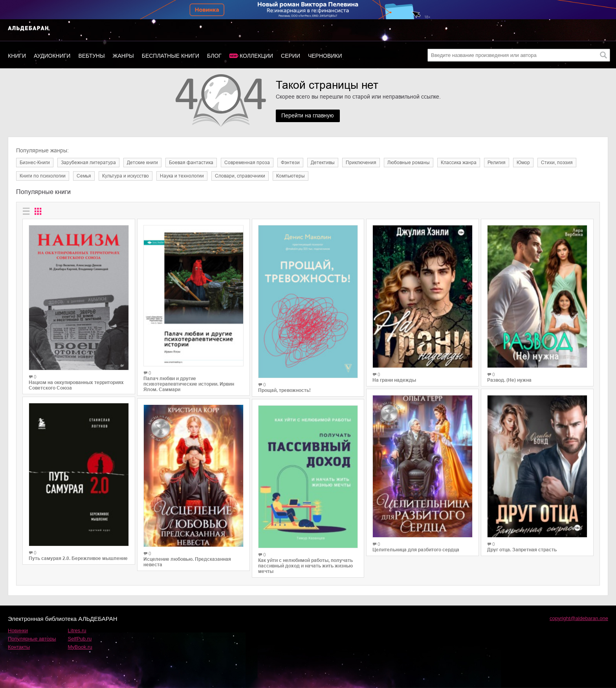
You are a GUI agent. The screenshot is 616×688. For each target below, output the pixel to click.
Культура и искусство (126, 176)
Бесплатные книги (170, 56)
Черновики (325, 56)
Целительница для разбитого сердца (416, 550)
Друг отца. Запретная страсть (522, 550)
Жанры (123, 56)
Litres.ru (77, 630)
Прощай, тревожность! (284, 390)
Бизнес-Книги (35, 163)
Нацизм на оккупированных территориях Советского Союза (76, 385)
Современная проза (247, 163)
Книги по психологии (43, 176)
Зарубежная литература (88, 163)
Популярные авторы (32, 639)
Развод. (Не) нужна (509, 380)
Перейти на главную (308, 116)
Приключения (361, 163)
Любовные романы (409, 163)
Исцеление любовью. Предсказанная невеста (187, 562)
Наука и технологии (182, 176)
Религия (497, 163)
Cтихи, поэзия (557, 163)
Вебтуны (91, 56)
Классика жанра (459, 163)
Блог (214, 56)
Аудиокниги (52, 56)
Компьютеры (291, 176)
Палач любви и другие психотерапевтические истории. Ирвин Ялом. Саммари (189, 384)
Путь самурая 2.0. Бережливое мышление (78, 558)
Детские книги (142, 163)
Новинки (18, 630)
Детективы (323, 163)
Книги (17, 56)
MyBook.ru (80, 647)
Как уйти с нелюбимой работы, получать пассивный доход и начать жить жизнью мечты (305, 566)
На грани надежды (394, 380)
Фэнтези (290, 163)
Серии (291, 56)
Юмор (523, 163)
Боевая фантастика (191, 163)
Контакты (19, 647)
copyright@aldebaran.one (579, 618)
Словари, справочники (240, 176)
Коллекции (256, 56)
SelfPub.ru (80, 639)
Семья (84, 176)
